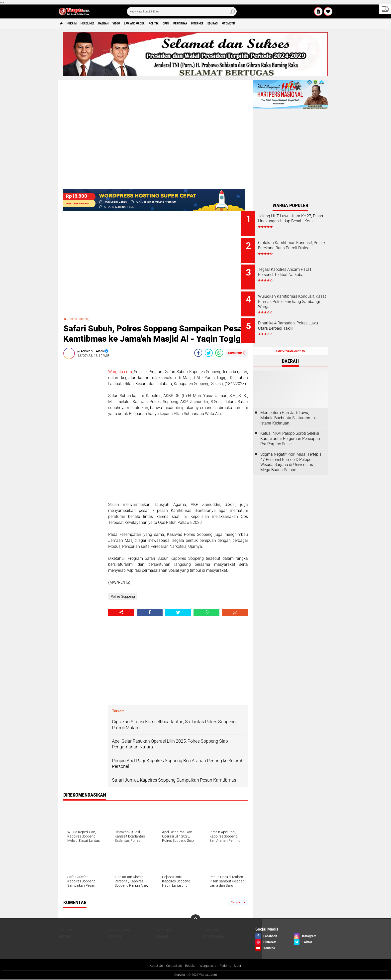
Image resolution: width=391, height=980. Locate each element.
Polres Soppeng (81, 319)
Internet (233, 23)
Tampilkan (238, 903)
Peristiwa (211, 23)
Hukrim (76, 23)
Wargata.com (120, 371)
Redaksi (190, 966)
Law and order (154, 23)
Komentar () (237, 352)
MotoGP (65, 937)
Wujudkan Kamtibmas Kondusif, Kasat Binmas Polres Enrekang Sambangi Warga (294, 299)
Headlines (96, 23)
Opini (193, 23)
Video (132, 23)
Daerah (116, 23)
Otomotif (272, 23)
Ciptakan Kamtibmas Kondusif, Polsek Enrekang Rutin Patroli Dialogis (294, 246)
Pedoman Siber (233, 966)
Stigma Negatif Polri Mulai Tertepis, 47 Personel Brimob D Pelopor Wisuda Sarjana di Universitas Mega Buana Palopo (291, 452)
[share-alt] (121, 612)
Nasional (66, 930)
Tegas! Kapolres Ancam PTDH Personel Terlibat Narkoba (297, 269)
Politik (178, 23)
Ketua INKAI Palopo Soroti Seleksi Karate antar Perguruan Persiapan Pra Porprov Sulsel (290, 429)
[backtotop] (195, 919)
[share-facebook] (198, 353)
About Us (153, 966)
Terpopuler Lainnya (290, 341)
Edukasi (252, 23)
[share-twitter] (209, 353)
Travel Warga (214, 937)
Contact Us (172, 966)
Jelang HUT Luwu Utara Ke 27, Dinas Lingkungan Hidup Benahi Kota (295, 221)
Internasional (119, 930)
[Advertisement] (83, 437)
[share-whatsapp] (219, 353)
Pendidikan (163, 930)
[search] (182, 11)
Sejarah (161, 937)
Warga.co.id (209, 966)
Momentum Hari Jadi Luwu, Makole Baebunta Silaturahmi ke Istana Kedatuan (289, 408)
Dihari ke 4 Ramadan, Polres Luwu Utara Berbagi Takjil (295, 319)
